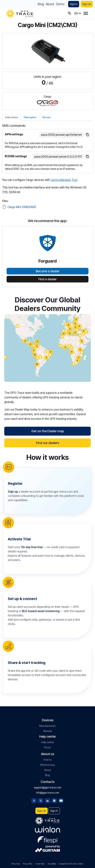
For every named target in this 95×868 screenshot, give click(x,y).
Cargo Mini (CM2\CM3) (22, 207)
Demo (60, 4)
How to (47, 760)
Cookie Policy (40, 864)
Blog (41, 4)
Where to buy (48, 765)
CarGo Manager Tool (64, 180)
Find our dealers (47, 443)
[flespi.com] (47, 839)
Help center (48, 742)
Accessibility (52, 864)
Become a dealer (48, 271)
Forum (47, 747)
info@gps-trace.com (48, 793)
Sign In (74, 4)
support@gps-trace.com (48, 787)
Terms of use (16, 864)
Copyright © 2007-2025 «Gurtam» (71, 864)
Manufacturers (47, 726)
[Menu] (86, 13)
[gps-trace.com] (20, 13)
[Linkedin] (47, 800)
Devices (48, 731)
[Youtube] (61, 800)
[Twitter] (41, 800)
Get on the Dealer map (48, 431)
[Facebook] (34, 800)
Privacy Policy (28, 864)
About (50, 4)
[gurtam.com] (47, 830)
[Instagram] (54, 800)
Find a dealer (47, 279)
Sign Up (87, 4)
